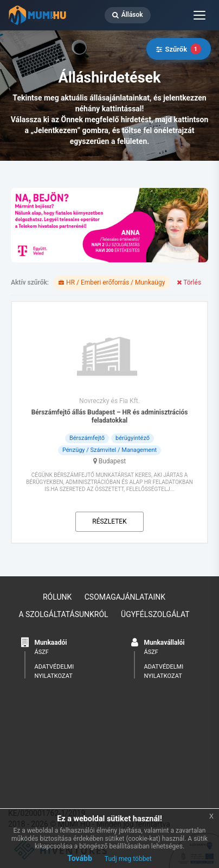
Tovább (80, 858)
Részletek (109, 521)
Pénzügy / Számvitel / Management (110, 450)
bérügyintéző (133, 438)
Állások (128, 15)
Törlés (189, 282)
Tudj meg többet (128, 859)
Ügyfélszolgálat (155, 614)
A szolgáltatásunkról (63, 614)
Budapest (112, 461)
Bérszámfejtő (87, 438)
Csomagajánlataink (125, 597)
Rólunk (57, 597)
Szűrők (179, 49)
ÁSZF (42, 652)
